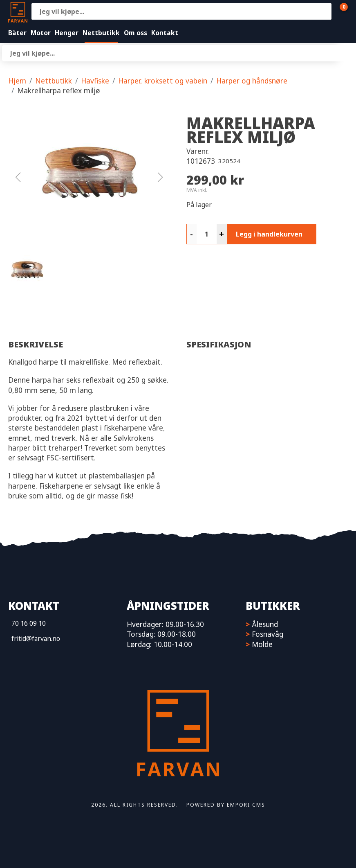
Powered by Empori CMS (226, 805)
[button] (89, 177)
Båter (17, 33)
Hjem (17, 81)
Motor (41, 33)
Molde (262, 644)
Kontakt (165, 33)
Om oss (135, 33)
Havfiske (95, 81)
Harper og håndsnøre (252, 81)
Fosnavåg (268, 634)
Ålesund (265, 624)
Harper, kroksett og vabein (163, 81)
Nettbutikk (101, 33)
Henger (67, 33)
